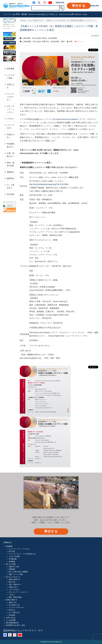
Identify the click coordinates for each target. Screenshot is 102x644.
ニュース (9, 14)
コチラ (43, 346)
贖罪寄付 (11, 178)
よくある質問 (11, 620)
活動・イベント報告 (16, 574)
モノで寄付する (10, 186)
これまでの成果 (14, 556)
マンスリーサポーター (10, 97)
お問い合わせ (78, 14)
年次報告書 (13, 559)
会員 (6, 23)
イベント (80, 42)
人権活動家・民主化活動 (31, 38)
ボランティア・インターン (10, 109)
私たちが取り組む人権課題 (18, 572)
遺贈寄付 (11, 172)
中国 (71, 42)
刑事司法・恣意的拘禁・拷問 (53, 42)
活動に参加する (14, 579)
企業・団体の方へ (10, 155)
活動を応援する (12, 600)
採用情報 (12, 562)
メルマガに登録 (10, 77)
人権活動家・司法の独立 (32, 42)
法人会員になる (14, 605)
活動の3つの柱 (14, 567)
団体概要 (11, 69)
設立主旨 (12, 551)
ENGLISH (60, 3)
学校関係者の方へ (10, 145)
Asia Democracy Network (67, 119)
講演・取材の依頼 (15, 597)
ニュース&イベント (36, 20)
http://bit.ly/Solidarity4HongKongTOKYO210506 (49, 184)
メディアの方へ (10, 127)
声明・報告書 (28, 14)
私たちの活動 (11, 564)
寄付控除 (11, 194)
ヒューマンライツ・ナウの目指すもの (22, 554)
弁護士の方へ (10, 136)
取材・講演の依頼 (10, 164)
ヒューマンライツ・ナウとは (19, 549)
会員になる (10, 86)
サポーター (11, 23)
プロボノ (11, 119)
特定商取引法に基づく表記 (16, 625)
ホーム (23, 20)
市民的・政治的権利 (49, 38)
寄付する (79, 6)
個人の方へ (13, 582)
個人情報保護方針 (12, 623)
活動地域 (12, 569)
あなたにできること (55, 14)
